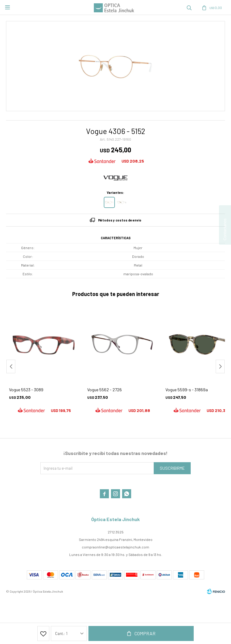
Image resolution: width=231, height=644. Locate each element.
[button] (189, 8)
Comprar (145, 633)
